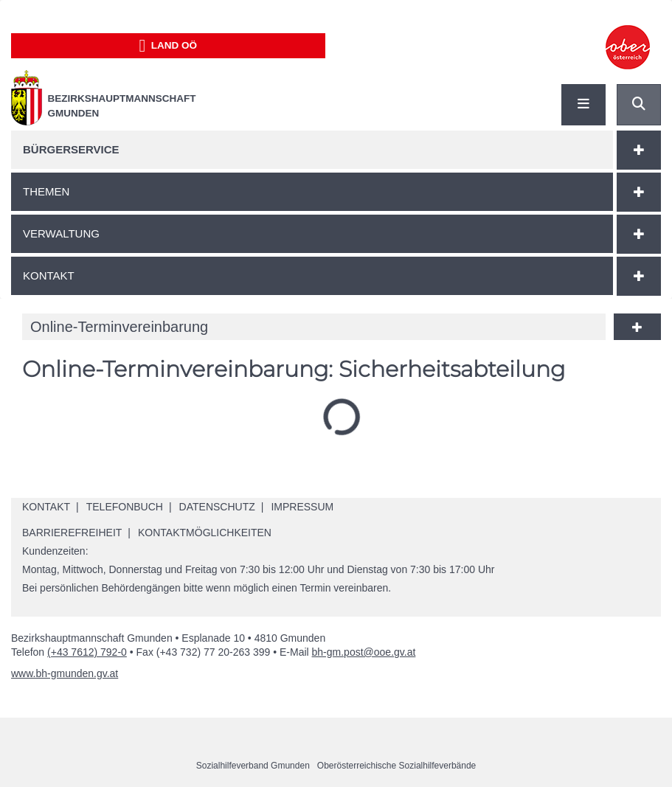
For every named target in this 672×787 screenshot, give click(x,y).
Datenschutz (217, 507)
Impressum (302, 507)
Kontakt (49, 275)
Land (168, 46)
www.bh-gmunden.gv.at (65, 673)
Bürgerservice (71, 149)
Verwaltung (61, 233)
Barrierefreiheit (72, 533)
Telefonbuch (125, 507)
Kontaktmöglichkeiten (205, 533)
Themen (46, 191)
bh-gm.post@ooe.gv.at (364, 652)
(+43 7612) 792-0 (87, 652)
